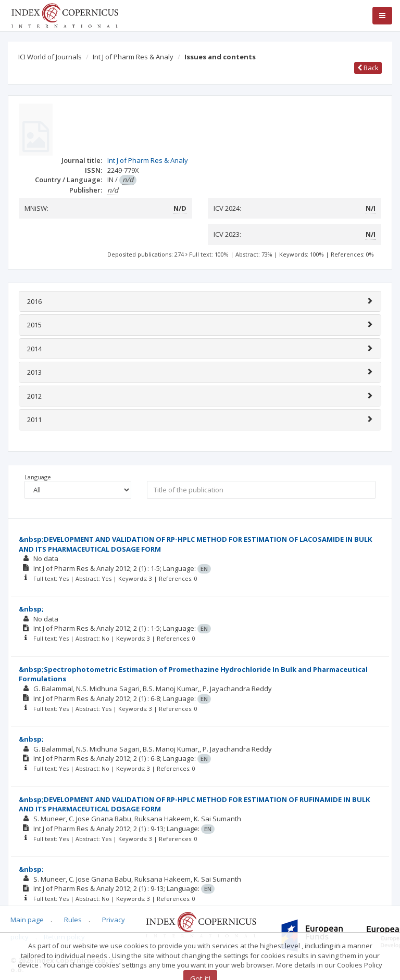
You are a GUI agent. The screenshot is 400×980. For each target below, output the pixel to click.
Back (368, 68)
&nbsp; (31, 609)
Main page (27, 920)
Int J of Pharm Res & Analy (133, 57)
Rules (73, 920)
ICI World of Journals (50, 57)
